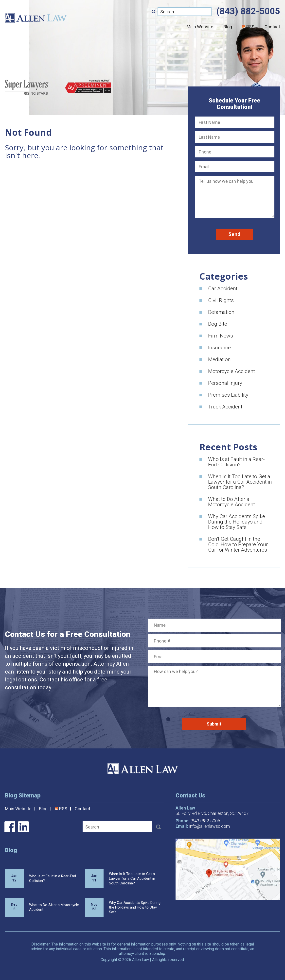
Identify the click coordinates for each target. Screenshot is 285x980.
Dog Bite (218, 324)
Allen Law (36, 18)
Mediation (219, 359)
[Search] (185, 12)
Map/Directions (228, 869)
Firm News (221, 336)
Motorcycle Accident (232, 371)
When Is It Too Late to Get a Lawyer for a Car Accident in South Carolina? (240, 482)
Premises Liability (228, 395)
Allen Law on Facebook (10, 827)
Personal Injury (225, 383)
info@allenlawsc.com (209, 826)
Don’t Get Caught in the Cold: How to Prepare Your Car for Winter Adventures (238, 544)
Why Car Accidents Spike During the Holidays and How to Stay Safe (237, 522)
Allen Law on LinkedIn (23, 827)
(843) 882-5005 (248, 11)
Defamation (221, 312)
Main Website (200, 27)
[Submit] (154, 12)
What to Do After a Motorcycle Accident (232, 502)
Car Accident (223, 288)
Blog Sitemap (23, 795)
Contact (272, 27)
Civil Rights (221, 300)
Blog (228, 27)
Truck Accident (225, 407)
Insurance (219, 348)
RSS (248, 27)
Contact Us (190, 795)
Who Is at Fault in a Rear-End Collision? (236, 462)
